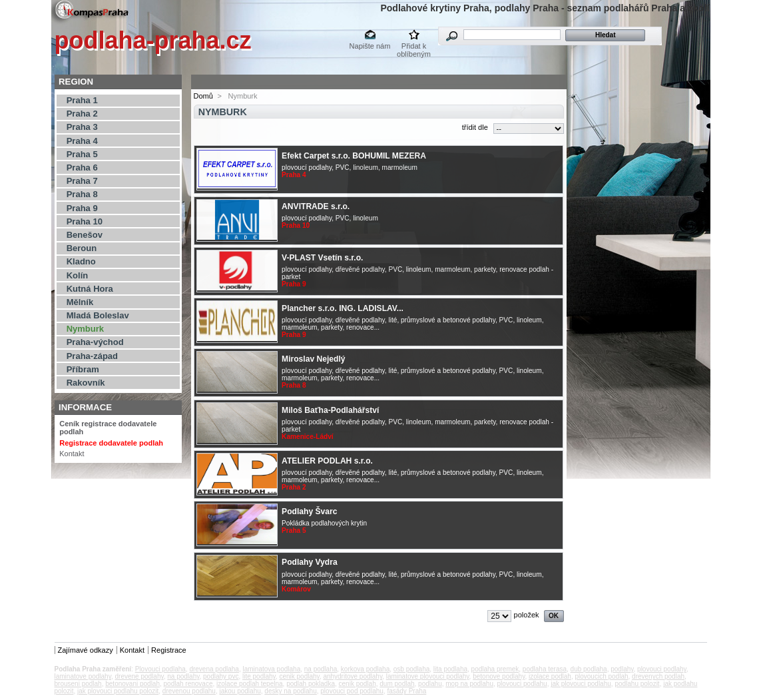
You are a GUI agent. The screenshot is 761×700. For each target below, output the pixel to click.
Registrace (169, 650)
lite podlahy (259, 676)
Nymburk (85, 329)
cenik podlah (358, 684)
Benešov (85, 235)
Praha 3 (82, 127)
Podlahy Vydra (310, 562)
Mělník (80, 302)
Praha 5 (82, 154)
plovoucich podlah (601, 676)
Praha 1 (82, 100)
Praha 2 (82, 114)
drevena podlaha (214, 669)
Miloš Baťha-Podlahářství (330, 410)
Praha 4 (82, 141)
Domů (203, 96)
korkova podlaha (365, 669)
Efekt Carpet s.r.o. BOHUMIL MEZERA (354, 156)
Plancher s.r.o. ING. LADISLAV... (343, 308)
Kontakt (72, 454)
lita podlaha (450, 669)
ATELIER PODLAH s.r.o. (327, 461)
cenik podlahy (299, 676)
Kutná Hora (90, 289)
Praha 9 (82, 208)
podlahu (430, 684)
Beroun (82, 248)
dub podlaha (589, 669)
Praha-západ (92, 356)
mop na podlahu (469, 684)
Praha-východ (95, 342)
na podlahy (183, 676)
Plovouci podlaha (160, 669)
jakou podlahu (240, 691)
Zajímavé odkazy (86, 650)
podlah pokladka (311, 684)
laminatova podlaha (271, 669)
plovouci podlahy (662, 669)
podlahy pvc (221, 676)
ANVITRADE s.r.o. (316, 206)
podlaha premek (495, 669)
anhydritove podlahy (353, 676)
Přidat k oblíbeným (414, 47)
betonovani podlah (132, 684)
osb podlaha (412, 669)
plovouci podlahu (522, 684)
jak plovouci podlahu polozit (118, 691)
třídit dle (475, 127)
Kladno (81, 261)
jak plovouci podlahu (581, 684)
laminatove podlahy (83, 676)
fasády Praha (406, 691)
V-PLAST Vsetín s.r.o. (322, 258)
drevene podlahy (139, 676)
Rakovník (86, 383)
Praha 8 (82, 194)
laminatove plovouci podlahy (428, 676)
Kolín (78, 275)
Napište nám (370, 46)
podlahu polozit (637, 684)
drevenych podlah (658, 676)
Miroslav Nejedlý (313, 359)
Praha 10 (85, 221)
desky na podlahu (290, 691)
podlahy (622, 669)
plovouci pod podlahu (352, 691)
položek (527, 615)
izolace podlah (550, 676)
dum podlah (397, 684)
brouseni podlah (78, 684)
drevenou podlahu (189, 691)
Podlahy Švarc (309, 512)
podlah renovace (188, 684)
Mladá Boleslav (98, 315)
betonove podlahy (499, 676)
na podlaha (321, 669)
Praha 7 (82, 181)
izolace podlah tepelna (250, 684)
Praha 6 (82, 168)
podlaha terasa (545, 669)
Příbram (83, 369)
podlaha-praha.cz (153, 40)
